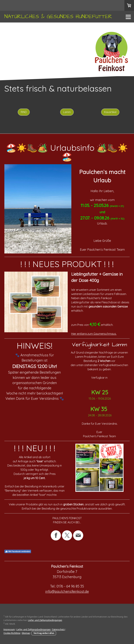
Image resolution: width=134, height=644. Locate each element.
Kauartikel (110, 112)
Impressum (9, 629)
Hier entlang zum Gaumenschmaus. (94, 334)
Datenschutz (58, 629)
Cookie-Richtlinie (12, 633)
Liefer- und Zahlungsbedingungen (45, 620)
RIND (24, 112)
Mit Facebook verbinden (18, 551)
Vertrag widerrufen (44, 633)
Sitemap (26, 633)
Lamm (67, 112)
